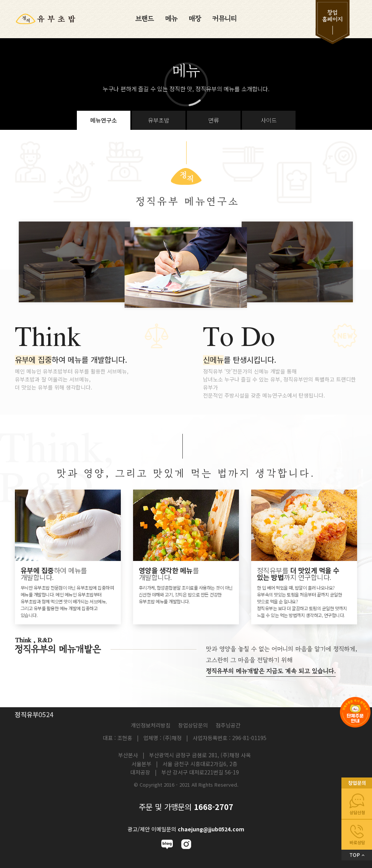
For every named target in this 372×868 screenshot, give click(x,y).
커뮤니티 (225, 19)
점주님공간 (228, 725)
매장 (195, 19)
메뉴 (171, 19)
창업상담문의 (193, 725)
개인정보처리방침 (151, 725)
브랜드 (145, 19)
